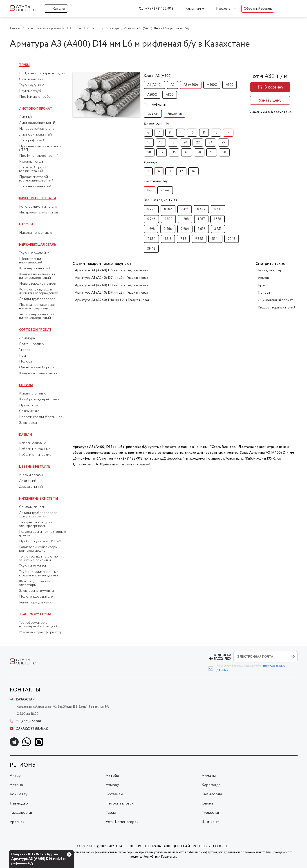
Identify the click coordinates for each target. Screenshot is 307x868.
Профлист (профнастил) (39, 156)
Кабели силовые (33, 443)
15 (149, 143)
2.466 (168, 229)
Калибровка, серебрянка (39, 399)
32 (162, 152)
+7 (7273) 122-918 (159, 9)
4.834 (151, 239)
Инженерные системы (39, 499)
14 (228, 133)
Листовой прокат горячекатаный (33, 169)
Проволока (29, 405)
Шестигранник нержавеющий (31, 261)
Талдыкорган (21, 813)
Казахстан (224, 9)
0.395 (185, 209)
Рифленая (175, 114)
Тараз (111, 813)
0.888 (168, 219)
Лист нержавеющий (35, 186)
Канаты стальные (33, 394)
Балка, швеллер (31, 344)
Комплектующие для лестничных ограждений (39, 291)
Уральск (17, 822)
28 (149, 152)
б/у (150, 190)
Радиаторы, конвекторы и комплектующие (40, 549)
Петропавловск (120, 803)
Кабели (26, 435)
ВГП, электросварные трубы (42, 73)
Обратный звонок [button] (258, 9)
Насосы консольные (36, 233)
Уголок (25, 350)
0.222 (151, 209)
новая (165, 190)
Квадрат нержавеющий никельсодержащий (38, 276)
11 (204, 133)
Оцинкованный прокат (37, 367)
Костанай (114, 794)
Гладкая (153, 114)
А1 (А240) (154, 85)
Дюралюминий (31, 487)
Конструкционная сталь (38, 207)
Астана (16, 785)
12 (216, 133)
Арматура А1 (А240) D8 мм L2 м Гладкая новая (111, 285)
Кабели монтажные (35, 449)
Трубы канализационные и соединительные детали (40, 574)
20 (185, 143)
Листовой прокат (36, 109)
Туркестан (211, 813)
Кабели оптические (35, 455)
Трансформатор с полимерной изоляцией (38, 625)
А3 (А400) (191, 85)
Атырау (112, 785)
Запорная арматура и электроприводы (36, 524)
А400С (212, 85)
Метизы (26, 385)
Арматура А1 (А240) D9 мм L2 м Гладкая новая (111, 293)
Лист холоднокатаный (37, 123)
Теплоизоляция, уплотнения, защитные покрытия (41, 558)
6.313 (168, 239)
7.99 (183, 239)
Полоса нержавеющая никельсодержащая (37, 307)
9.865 (199, 239)
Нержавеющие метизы (38, 284)
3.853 (218, 229)
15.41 (215, 239)
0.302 (168, 209)
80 (224, 152)
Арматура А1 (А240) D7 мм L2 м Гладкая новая (111, 278)
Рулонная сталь (31, 162)
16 (161, 143)
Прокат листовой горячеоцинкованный (36, 179)
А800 (170, 95)
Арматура (27, 338)
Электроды (28, 423)
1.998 (151, 229)
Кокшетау (19, 794)
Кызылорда (212, 794)
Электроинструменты (36, 591)
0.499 (201, 209)
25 (223, 143)
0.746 (151, 219)
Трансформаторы (35, 614)
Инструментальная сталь (39, 213)
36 (174, 152)
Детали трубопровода (37, 299)
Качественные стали (38, 198)
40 (187, 152)
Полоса (26, 362)
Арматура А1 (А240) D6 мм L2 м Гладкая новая (111, 270)
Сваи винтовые (31, 79)
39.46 (151, 249)
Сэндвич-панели (32, 507)
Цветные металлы (35, 467)
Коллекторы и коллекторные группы (43, 534)
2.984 (185, 229)
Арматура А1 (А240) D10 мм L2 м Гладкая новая (112, 300)
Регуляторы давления (36, 603)
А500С (152, 95)
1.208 (185, 219)
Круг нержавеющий (35, 268)
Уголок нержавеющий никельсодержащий (37, 316)
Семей (207, 803)
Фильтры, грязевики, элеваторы (35, 583)
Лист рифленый (32, 141)
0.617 (218, 209)
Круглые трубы (31, 91)
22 (198, 143)
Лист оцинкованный (35, 135)
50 (199, 152)
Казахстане (281, 112)
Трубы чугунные (32, 85)
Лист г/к (26, 117)
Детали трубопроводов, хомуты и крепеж (39, 515)
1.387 (201, 219)
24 (211, 143)
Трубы (24, 65)
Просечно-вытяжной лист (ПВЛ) (40, 148)
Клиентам (193, 9)
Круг (23, 356)
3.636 (202, 229)
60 (212, 152)
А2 (173, 85)
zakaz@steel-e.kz (29, 729)
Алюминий (28, 481)
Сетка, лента (29, 411)
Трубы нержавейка (34, 253)
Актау (15, 776)
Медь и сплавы (31, 475)
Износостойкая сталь (37, 129)
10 (192, 133)
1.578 (217, 219)
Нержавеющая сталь (38, 245)
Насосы (26, 224)
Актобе (112, 776)
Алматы (209, 776)
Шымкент (210, 822)
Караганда (211, 785)
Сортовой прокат (35, 330)
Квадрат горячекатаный (38, 373)
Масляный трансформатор (41, 632)
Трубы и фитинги (32, 566)
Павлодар (19, 803)
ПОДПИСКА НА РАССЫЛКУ (220, 657)
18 (173, 143)
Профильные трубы (35, 97)
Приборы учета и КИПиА (40, 541)
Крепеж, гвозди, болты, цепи (42, 417)
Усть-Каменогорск (122, 822)
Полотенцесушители (36, 597)
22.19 (232, 239)
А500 (230, 85)
